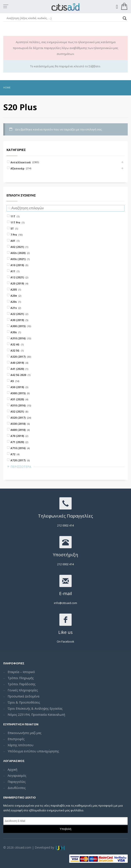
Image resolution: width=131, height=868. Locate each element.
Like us (65, 632)
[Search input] (64, 18)
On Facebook (65, 641)
